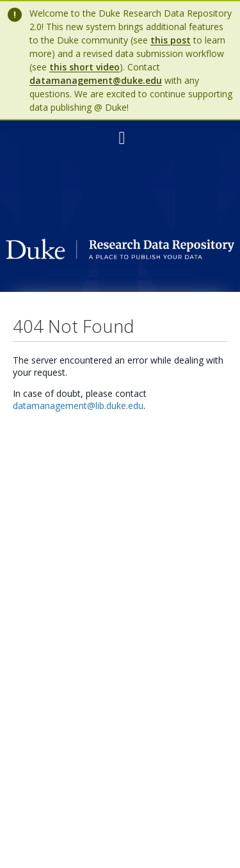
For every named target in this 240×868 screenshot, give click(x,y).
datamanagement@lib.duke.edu (78, 406)
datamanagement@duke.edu (96, 80)
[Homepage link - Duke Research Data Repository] (120, 256)
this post (171, 40)
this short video (84, 67)
